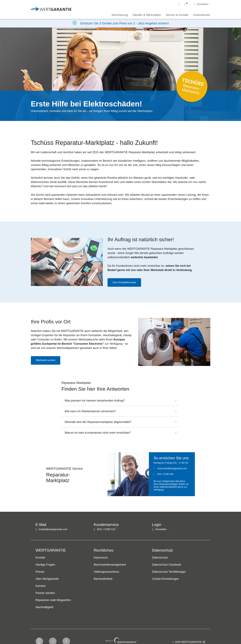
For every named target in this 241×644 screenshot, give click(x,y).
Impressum (101, 558)
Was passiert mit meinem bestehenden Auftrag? (95, 401)
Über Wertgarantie (47, 579)
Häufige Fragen (45, 565)
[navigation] (194, 4)
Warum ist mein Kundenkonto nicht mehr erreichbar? (98, 433)
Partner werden (45, 593)
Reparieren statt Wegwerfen (53, 600)
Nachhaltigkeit (45, 607)
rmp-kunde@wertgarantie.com (172, 468)
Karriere (41, 586)
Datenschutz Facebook (167, 565)
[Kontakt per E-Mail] (180, 4)
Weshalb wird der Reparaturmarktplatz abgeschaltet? (98, 422)
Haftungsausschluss (107, 572)
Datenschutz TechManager (169, 572)
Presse (40, 572)
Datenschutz (160, 558)
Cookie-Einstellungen (166, 579)
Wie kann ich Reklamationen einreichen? (90, 411)
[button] (202, 4)
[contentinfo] (189, 632)
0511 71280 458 (165, 474)
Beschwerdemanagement (110, 565)
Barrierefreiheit (103, 579)
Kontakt (40, 558)
